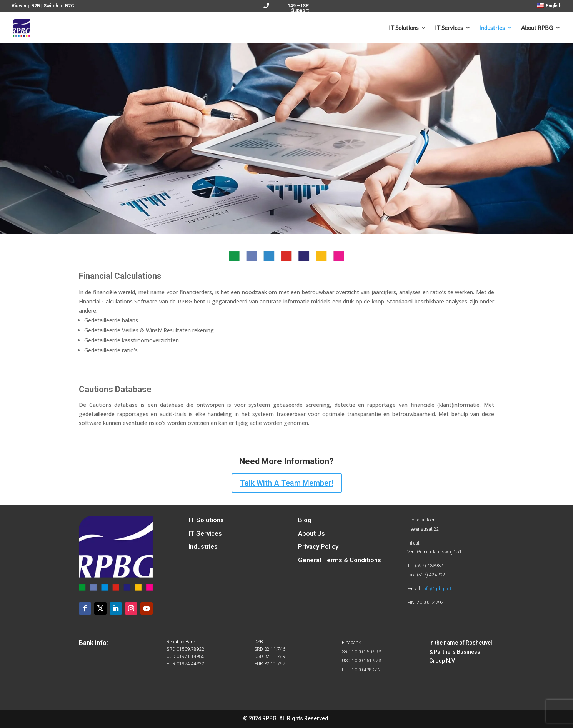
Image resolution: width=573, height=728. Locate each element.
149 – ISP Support (298, 8)
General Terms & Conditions (340, 560)
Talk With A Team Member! (287, 483)
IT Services (449, 28)
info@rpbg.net (437, 589)
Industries (492, 28)
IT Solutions (404, 28)
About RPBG (537, 28)
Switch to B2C (59, 6)
